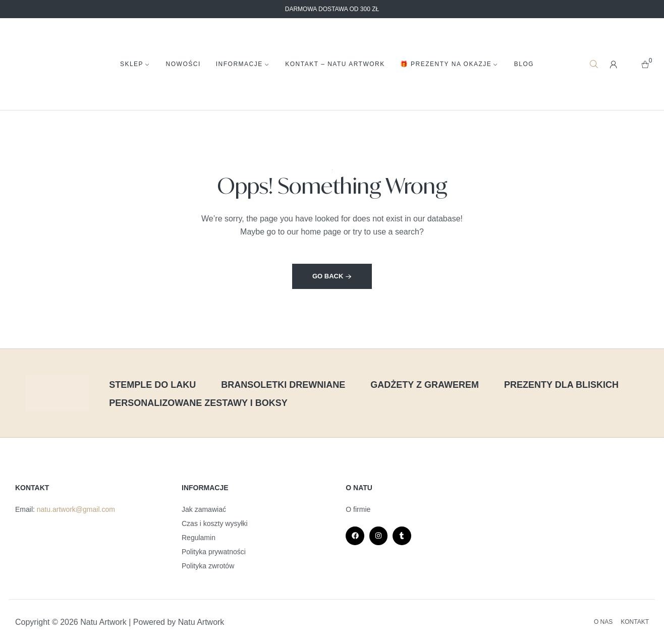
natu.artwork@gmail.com (76, 509)
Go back (332, 276)
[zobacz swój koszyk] (645, 64)
